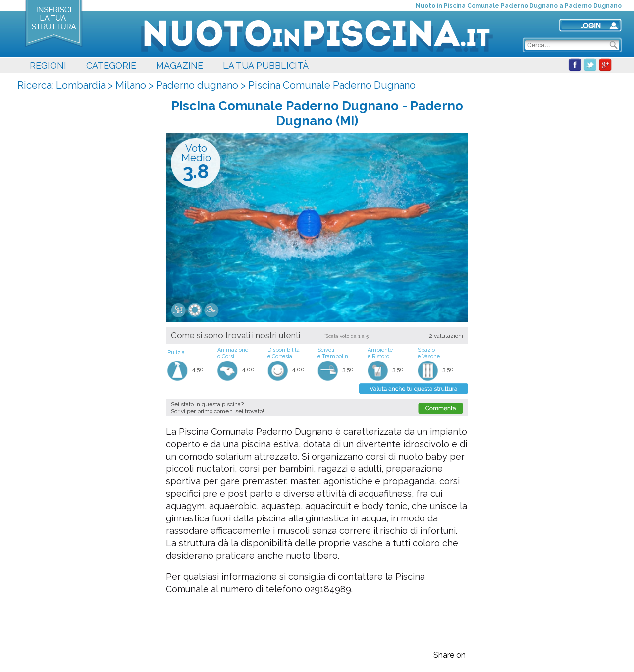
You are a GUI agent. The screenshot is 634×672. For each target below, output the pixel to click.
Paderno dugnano (197, 85)
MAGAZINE (180, 66)
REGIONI (48, 66)
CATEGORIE (111, 66)
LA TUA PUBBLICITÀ (266, 66)
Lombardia (81, 85)
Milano (131, 85)
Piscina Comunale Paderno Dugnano (332, 85)
